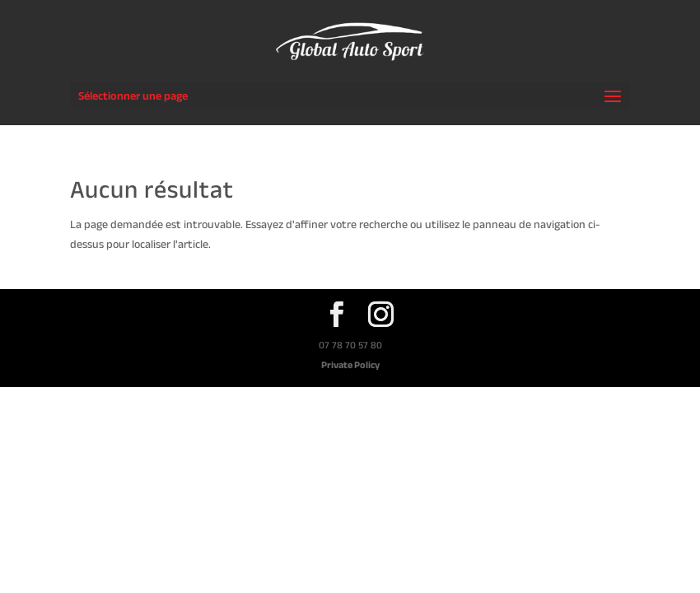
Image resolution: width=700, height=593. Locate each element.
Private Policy (350, 364)
